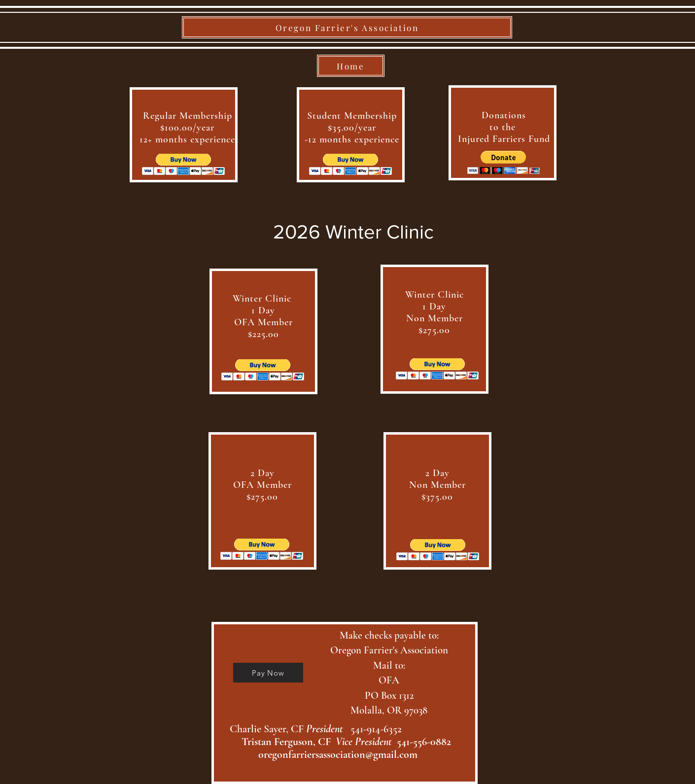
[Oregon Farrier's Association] (347, 27)
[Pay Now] (268, 673)
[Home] (351, 66)
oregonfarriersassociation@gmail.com (338, 754)
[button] (184, 164)
